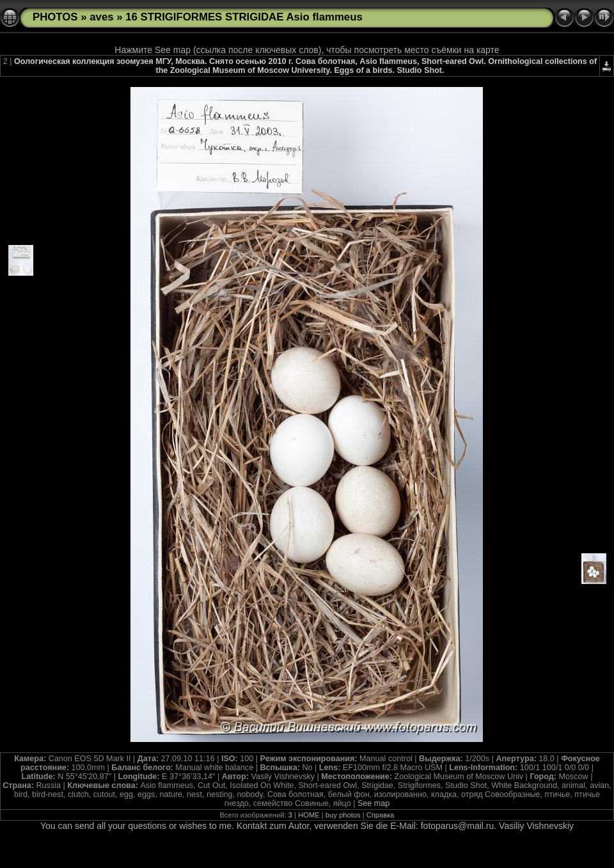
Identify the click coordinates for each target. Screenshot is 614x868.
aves (101, 17)
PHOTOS (55, 17)
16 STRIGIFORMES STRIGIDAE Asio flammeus (244, 17)
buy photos (343, 815)
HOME (309, 815)
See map (374, 803)
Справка (381, 815)
